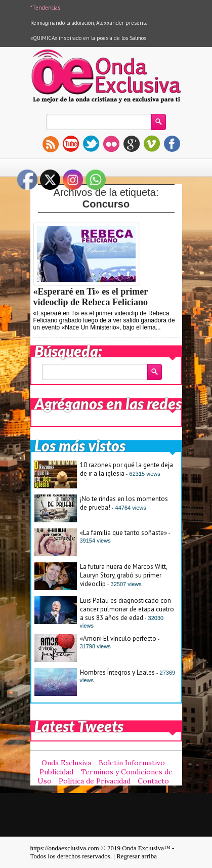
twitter (91, 144)
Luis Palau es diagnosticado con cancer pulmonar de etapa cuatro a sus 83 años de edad (127, 609)
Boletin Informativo (132, 763)
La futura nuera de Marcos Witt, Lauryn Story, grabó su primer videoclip (123, 575)
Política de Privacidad (95, 781)
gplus (132, 144)
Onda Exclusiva (66, 763)
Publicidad (56, 772)
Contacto (153, 781)
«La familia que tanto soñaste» (123, 533)
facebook (172, 144)
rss (51, 144)
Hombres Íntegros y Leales (117, 672)
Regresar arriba (137, 856)
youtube (71, 144)
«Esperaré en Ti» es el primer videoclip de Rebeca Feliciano (91, 297)
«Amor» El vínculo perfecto (118, 638)
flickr (111, 144)
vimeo (152, 144)
